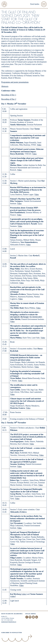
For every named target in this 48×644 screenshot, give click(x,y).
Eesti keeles (35, 4)
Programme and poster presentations (15, 82)
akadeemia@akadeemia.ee (9, 622)
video (24, 594)
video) (13, 596)
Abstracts (5, 86)
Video (39, 145)
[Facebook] (27, 618)
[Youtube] (34, 618)
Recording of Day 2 (9, 99)
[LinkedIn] (37, 618)
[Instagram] (30, 618)
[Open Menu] (44, 4)
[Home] (4, 4)
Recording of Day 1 (9, 95)
